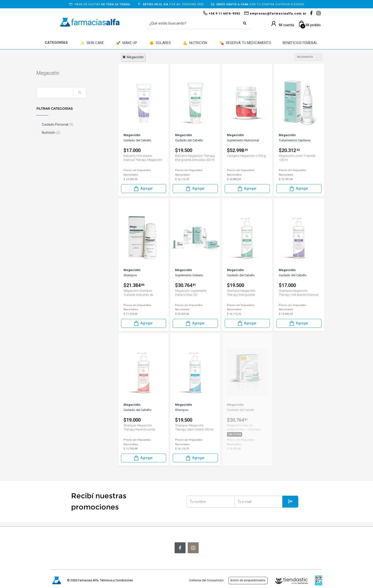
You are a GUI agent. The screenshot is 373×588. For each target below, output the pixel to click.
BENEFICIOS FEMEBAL (300, 43)
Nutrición (65, 133)
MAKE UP (127, 43)
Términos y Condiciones (116, 580)
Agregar (143, 189)
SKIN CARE (92, 43)
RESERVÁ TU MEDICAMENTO (245, 43)
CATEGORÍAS (56, 43)
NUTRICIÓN (195, 43)
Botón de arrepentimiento (248, 580)
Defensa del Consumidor (206, 580)
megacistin (133, 57)
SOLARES (160, 43)
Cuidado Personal (72, 124)
